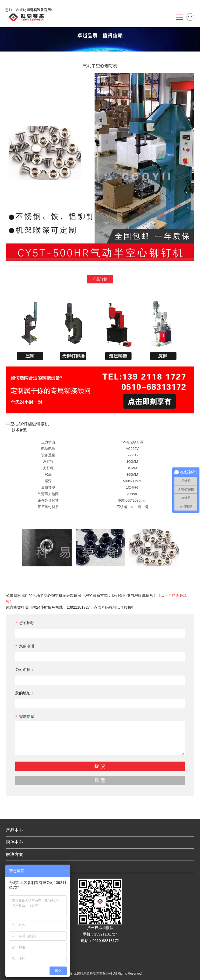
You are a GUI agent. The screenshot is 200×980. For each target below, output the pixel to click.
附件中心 (15, 842)
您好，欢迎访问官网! (29, 10)
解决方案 (15, 854)
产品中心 (15, 830)
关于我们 (15, 867)
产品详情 (100, 279)
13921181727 (78, 607)
